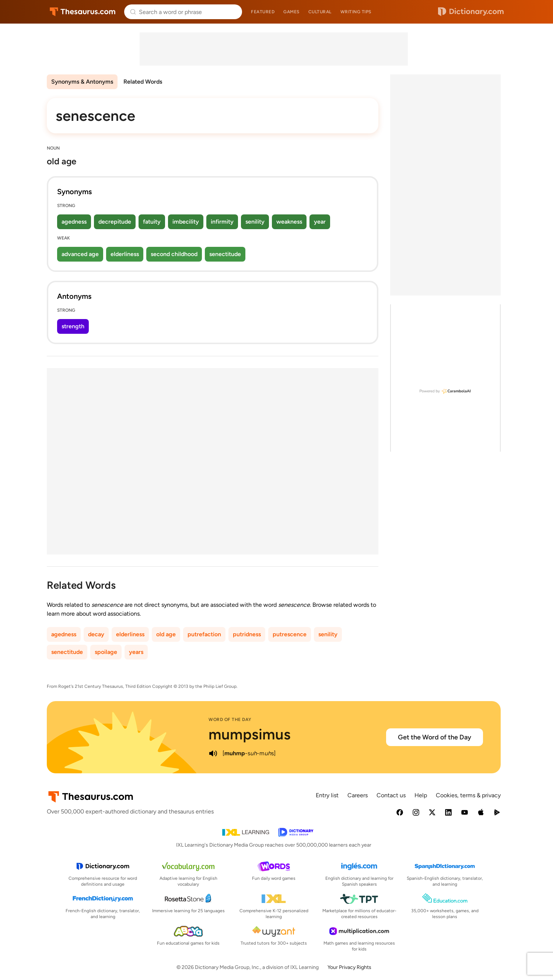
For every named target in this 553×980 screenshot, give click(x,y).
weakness (289, 222)
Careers (358, 795)
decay (96, 634)
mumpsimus (250, 734)
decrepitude (115, 222)
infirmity (222, 222)
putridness (247, 634)
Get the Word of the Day (435, 737)
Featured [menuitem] (263, 12)
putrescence (290, 634)
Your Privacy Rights (349, 967)
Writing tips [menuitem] (356, 12)
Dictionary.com (471, 12)
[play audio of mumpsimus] (213, 753)
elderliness (125, 254)
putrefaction (204, 634)
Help (421, 795)
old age (166, 634)
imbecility (186, 222)
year (320, 222)
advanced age (80, 254)
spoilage (106, 652)
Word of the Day (230, 720)
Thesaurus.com (83, 12)
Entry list (327, 795)
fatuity (152, 222)
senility (255, 222)
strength (73, 326)
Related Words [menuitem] (143, 82)
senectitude (225, 254)
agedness (74, 222)
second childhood (174, 254)
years (136, 652)
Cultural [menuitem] (320, 12)
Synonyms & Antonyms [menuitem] (82, 82)
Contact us (391, 795)
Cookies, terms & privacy (468, 795)
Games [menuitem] (291, 12)
